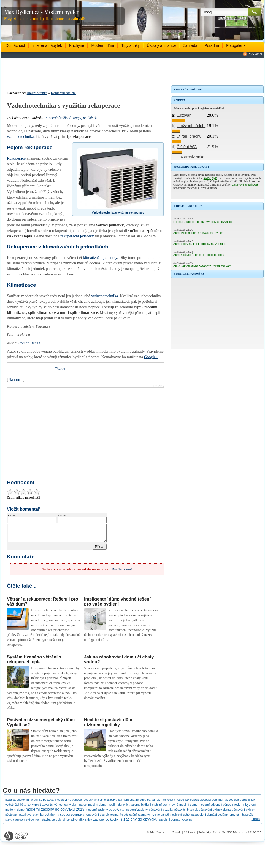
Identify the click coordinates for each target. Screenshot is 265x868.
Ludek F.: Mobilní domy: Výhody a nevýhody (203, 222)
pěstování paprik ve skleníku (24, 818)
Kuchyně (77, 45)
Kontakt (176, 835)
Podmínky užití (208, 835)
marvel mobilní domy (92, 808)
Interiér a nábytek (47, 45)
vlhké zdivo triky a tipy (77, 823)
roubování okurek (97, 818)
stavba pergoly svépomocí (23, 823)
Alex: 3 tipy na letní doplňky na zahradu (200, 244)
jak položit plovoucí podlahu (204, 803)
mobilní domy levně (165, 808)
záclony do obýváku (141, 823)
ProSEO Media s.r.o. (235, 835)
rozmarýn (144, 818)
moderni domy (15, 813)
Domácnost (15, 45)
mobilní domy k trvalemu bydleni (129, 808)
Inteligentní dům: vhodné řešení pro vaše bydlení (117, 605)
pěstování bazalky (161, 813)
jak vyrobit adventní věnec (45, 808)
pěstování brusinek (186, 813)
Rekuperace (16, 158)
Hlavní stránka (37, 93)
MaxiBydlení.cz (160, 835)
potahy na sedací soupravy (64, 818)
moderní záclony (136, 813)
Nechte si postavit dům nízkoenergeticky (108, 726)
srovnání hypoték (241, 818)
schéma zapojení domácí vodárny (206, 818)
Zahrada (190, 45)
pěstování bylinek (243, 813)
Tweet (60, 369)
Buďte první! (122, 572)
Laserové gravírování (246, 184)
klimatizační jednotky (100, 258)
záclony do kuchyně (108, 823)
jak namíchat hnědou (170, 803)
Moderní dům (102, 45)
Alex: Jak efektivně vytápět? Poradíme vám (202, 266)
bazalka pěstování (17, 803)
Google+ (151, 357)
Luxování (184, 115)
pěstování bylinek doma (215, 813)
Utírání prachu (189, 136)
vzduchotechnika (20, 136)
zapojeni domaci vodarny (175, 823)
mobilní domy (188, 808)
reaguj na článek (85, 118)
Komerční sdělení (63, 93)
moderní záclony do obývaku (105, 813)
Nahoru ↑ (16, 379)
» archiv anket (193, 157)
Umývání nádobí (191, 126)
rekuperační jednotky (77, 236)
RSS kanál (255, 54)
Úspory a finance (161, 45)
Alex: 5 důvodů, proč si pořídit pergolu (199, 255)
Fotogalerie (236, 45)
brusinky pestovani (43, 803)
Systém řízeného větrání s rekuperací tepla (34, 663)
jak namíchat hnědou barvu (136, 803)
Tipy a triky (130, 45)
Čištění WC (187, 147)
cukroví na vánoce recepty (75, 803)
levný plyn (210, 178)
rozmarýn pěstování (124, 818)
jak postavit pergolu (237, 803)
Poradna (212, 45)
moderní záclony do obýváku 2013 (55, 813)
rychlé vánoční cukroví (167, 818)
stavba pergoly (52, 823)
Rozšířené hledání (232, 18)
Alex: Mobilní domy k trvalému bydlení (199, 233)
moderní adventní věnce (215, 808)
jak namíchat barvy (106, 803)
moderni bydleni (244, 808)
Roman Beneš (29, 343)
